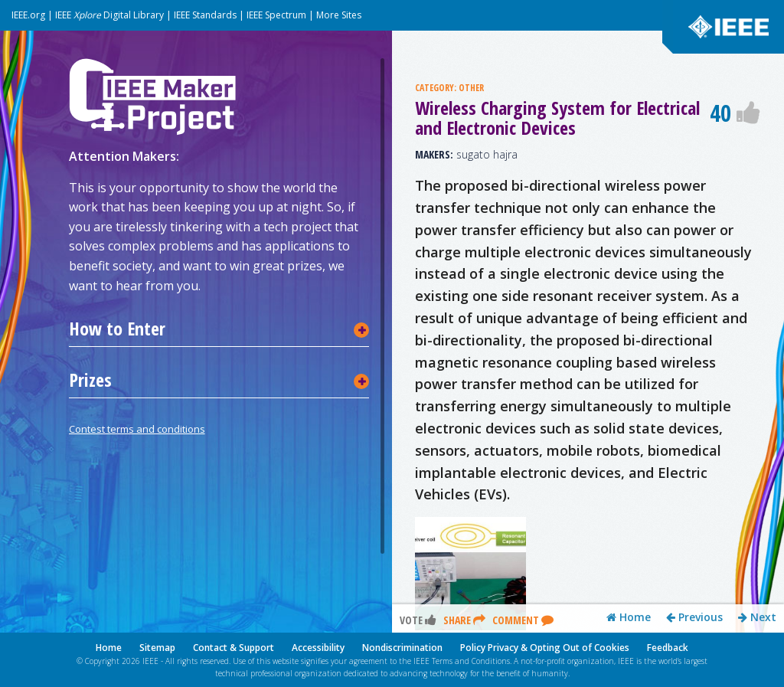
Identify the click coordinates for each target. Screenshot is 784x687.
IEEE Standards (205, 15)
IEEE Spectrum (276, 15)
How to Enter (117, 329)
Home (629, 617)
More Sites (339, 15)
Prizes (90, 380)
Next (757, 617)
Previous (694, 617)
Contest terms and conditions (137, 429)
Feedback (668, 648)
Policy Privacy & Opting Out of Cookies (545, 648)
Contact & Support (234, 648)
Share (464, 620)
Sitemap (157, 648)
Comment (523, 620)
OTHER (471, 88)
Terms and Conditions (471, 661)
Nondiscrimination (402, 648)
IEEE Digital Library (109, 15)
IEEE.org (28, 15)
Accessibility (318, 648)
